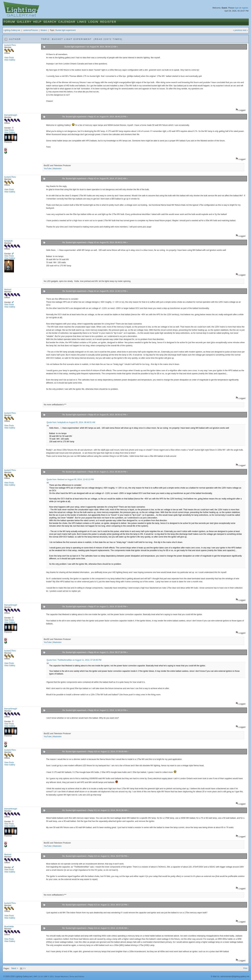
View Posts (9, 58)
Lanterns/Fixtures (30, 30)
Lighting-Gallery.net (12, 30)
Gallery (24, 22)
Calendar (67, 22)
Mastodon (57, 169)
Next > (15, 968)
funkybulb (8, 241)
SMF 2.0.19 (38, 976)
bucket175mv (10, 45)
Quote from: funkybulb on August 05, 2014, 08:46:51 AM (71, 422)
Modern (44, 30)
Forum (9, 22)
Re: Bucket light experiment (74, 117)
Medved (8, 290)
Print (245, 968)
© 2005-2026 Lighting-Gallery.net (18, 976)
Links (82, 22)
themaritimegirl (11, 115)
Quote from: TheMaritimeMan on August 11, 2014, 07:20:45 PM (74, 660)
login (237, 8)
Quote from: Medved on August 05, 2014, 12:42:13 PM (70, 480)
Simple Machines (61, 976)
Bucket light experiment (65, 30)
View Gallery (10, 60)
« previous (238, 30)
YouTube (48, 169)
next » (245, 30)
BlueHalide (9, 927)
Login (93, 22)
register (245, 8)
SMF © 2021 (49, 976)
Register (108, 22)
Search (50, 22)
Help (37, 22)
